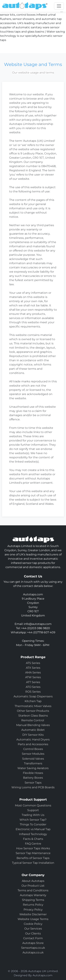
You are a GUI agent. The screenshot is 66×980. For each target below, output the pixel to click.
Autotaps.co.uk (33, 952)
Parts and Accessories (33, 744)
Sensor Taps (33, 783)
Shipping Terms (33, 900)
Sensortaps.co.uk (33, 948)
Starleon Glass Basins (33, 716)
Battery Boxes (33, 778)
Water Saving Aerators (33, 768)
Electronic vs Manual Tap (33, 829)
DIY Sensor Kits (33, 735)
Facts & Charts (33, 839)
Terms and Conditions (33, 890)
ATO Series (33, 687)
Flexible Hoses (33, 773)
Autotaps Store (33, 943)
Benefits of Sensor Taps (33, 858)
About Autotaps (33, 881)
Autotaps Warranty (33, 895)
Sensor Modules (33, 754)
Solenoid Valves (33, 759)
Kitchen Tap (33, 701)
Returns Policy (33, 905)
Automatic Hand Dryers (33, 739)
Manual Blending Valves (33, 725)
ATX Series (33, 668)
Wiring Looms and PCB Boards (33, 787)
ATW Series (33, 677)
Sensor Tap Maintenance (33, 853)
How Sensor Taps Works (33, 848)
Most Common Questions (33, 805)
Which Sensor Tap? (33, 820)
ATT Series (33, 682)
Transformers (33, 763)
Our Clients (33, 933)
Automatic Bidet (33, 730)
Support (33, 810)
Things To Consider (33, 824)
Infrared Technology (33, 834)
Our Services (33, 929)
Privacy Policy (33, 910)
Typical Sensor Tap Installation (33, 863)
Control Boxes (33, 749)
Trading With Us (33, 815)
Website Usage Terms (33, 919)
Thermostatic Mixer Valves (33, 706)
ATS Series (33, 663)
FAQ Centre (33, 844)
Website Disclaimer (33, 914)
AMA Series (33, 672)
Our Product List (33, 886)
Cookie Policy (33, 924)
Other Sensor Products (33, 711)
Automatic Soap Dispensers (33, 696)
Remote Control (33, 720)
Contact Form (33, 938)
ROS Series (33, 692)
